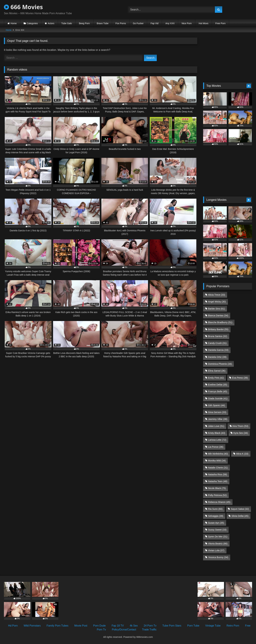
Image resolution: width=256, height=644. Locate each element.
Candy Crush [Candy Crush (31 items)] (217, 343)
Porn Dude (100, 626)
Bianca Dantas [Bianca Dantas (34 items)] (218, 315)
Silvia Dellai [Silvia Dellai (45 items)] (240, 516)
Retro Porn (233, 626)
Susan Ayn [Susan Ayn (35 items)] (216, 523)
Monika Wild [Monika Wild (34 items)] (217, 461)
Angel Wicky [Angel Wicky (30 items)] (217, 302)
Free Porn (220, 23)
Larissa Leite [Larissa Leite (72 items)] (217, 440)
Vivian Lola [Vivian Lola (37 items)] (216, 550)
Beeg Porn (84, 23)
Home (14, 23)
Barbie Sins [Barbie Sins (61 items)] (216, 309)
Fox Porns (121, 23)
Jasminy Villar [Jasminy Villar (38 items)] (218, 419)
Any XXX (170, 23)
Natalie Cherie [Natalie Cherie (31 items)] (218, 468)
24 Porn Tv (150, 626)
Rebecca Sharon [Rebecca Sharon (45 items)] (219, 502)
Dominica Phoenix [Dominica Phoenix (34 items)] (220, 364)
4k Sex (134, 626)
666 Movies (23, 7)
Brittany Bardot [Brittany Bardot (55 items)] (218, 329)
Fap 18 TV (118, 626)
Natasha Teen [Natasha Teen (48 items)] (218, 481)
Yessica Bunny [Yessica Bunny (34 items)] (218, 557)
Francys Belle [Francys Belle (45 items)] (218, 391)
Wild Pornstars (32, 626)
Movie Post (81, 626)
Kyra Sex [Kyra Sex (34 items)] (241, 433)
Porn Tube (193, 626)
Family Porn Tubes (57, 626)
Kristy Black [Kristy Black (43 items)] (217, 433)
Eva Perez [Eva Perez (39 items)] (240, 378)
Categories (32, 23)
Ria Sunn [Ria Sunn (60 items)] (215, 509)
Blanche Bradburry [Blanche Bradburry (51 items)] (220, 322)
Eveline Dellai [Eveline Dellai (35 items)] (218, 385)
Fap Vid (154, 23)
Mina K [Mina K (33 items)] (242, 454)
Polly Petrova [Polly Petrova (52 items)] (217, 495)
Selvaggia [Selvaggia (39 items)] (216, 516)
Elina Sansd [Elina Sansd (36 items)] (217, 371)
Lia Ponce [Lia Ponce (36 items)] (216, 447)
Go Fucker (138, 23)
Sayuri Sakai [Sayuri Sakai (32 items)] (240, 509)
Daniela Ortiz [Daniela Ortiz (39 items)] (217, 357)
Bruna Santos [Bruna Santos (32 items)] (218, 336)
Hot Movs (204, 23)
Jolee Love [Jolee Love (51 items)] (216, 426)
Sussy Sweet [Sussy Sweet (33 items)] (217, 530)
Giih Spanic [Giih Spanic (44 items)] (216, 405)
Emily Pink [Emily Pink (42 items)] (216, 378)
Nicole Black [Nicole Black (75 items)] (217, 488)
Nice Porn (187, 23)
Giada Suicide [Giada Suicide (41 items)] (218, 398)
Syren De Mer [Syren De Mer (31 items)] (218, 537)
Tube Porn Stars (172, 626)
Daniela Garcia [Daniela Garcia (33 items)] (218, 350)
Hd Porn (13, 626)
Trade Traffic (149, 630)
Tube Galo (67, 23)
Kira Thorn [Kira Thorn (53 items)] (240, 426)
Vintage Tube (213, 626)
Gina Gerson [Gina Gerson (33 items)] (217, 412)
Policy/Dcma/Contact (124, 630)
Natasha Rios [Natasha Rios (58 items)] (217, 474)
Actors (51, 23)
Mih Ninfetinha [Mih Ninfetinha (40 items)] (218, 454)
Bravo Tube (103, 23)
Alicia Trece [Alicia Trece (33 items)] (216, 295)
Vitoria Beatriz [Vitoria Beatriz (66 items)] (218, 544)
